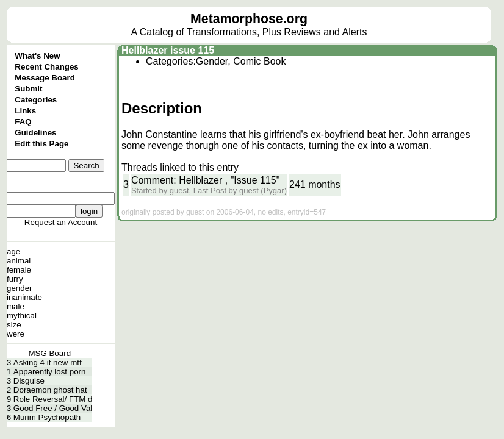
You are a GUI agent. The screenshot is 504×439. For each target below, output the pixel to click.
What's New (37, 56)
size (14, 325)
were (16, 334)
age (13, 252)
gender (20, 288)
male (16, 306)
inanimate (24, 297)
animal (19, 261)
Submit (28, 89)
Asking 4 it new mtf (48, 362)
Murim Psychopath (47, 417)
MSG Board (49, 353)
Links (25, 111)
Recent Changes (46, 67)
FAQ (23, 122)
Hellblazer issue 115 (168, 50)
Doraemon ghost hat (50, 390)
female (19, 270)
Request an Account (61, 222)
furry (15, 279)
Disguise (29, 381)
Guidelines (35, 133)
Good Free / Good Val (53, 408)
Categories (36, 100)
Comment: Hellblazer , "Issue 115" (205, 180)
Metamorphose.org (249, 19)
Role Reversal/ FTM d (53, 399)
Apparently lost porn (50, 372)
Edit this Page (41, 144)
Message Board (45, 78)
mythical (22, 316)
